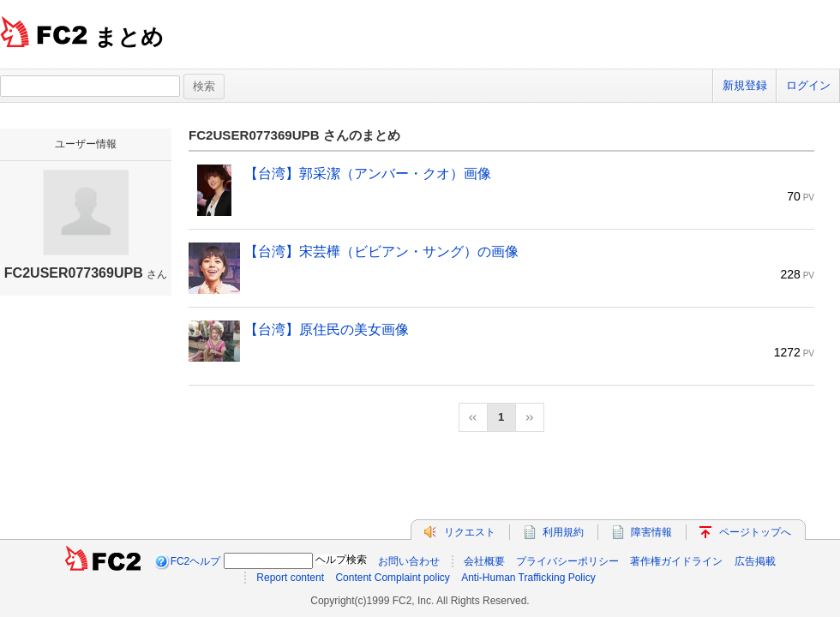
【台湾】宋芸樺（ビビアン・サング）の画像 (381, 252)
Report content (290, 578)
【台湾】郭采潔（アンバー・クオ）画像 (368, 174)
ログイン (808, 85)
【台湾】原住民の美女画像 (327, 329)
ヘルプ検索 (341, 560)
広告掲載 (755, 561)
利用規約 (563, 532)
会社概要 (484, 561)
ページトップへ (755, 532)
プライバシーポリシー (567, 561)
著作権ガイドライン (676, 561)
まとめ (129, 37)
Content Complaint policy (392, 578)
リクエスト (470, 532)
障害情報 (651, 532)
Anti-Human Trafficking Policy (528, 578)
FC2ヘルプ (196, 561)
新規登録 (745, 85)
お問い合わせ (409, 561)
